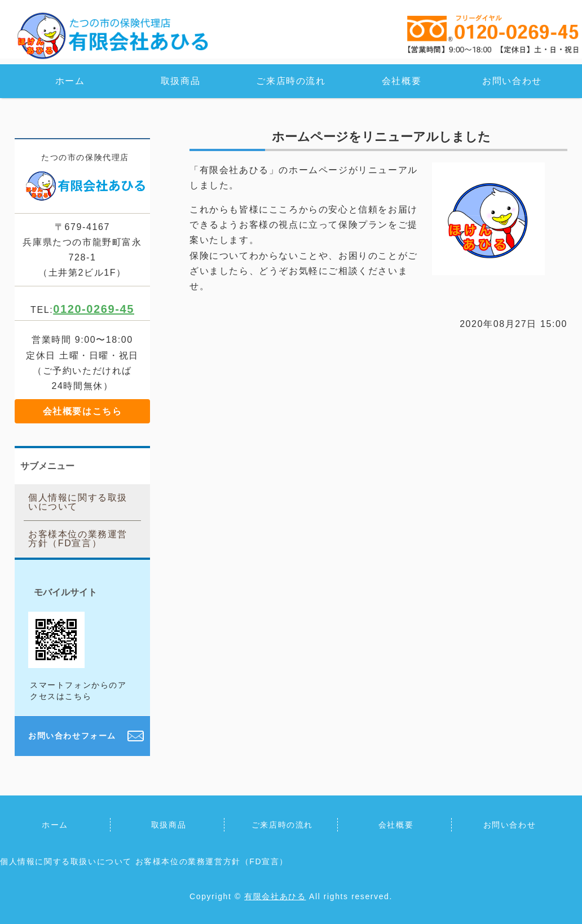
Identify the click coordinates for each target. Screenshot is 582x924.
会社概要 (402, 81)
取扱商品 (180, 81)
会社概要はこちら (83, 411)
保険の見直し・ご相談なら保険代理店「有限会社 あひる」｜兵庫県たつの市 (113, 35)
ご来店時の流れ (291, 81)
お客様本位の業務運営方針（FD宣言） (78, 539)
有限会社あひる (275, 896)
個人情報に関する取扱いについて (78, 502)
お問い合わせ (512, 81)
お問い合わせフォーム (72, 736)
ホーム (70, 81)
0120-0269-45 (94, 309)
